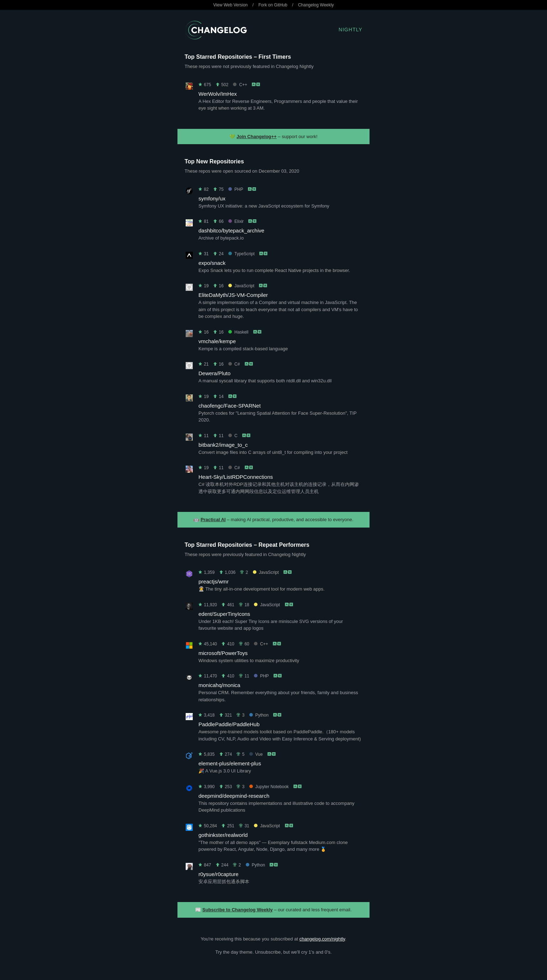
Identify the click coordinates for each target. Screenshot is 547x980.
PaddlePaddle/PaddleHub (229, 724)
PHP (236, 189)
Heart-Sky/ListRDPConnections (236, 477)
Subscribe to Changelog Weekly (238, 910)
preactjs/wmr (214, 581)
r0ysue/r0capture (219, 874)
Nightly (350, 30)
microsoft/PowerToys (223, 653)
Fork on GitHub (273, 5)
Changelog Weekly (316, 5)
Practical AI (213, 520)
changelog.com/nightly (322, 939)
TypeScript (241, 254)
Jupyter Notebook (269, 787)
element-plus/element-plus (230, 763)
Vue (256, 754)
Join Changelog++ (257, 137)
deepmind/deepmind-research (234, 796)
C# (234, 364)
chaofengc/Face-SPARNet (230, 406)
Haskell (238, 332)
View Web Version (231, 5)
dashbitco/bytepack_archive (231, 230)
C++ (240, 85)
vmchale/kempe (217, 341)
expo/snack (212, 263)
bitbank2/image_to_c (223, 445)
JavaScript (241, 286)
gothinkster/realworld (223, 835)
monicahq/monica (219, 685)
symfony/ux (212, 198)
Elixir (236, 221)
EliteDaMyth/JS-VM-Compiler (233, 295)
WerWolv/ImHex (218, 94)
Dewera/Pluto (214, 373)
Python (259, 715)
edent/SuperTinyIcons (224, 614)
